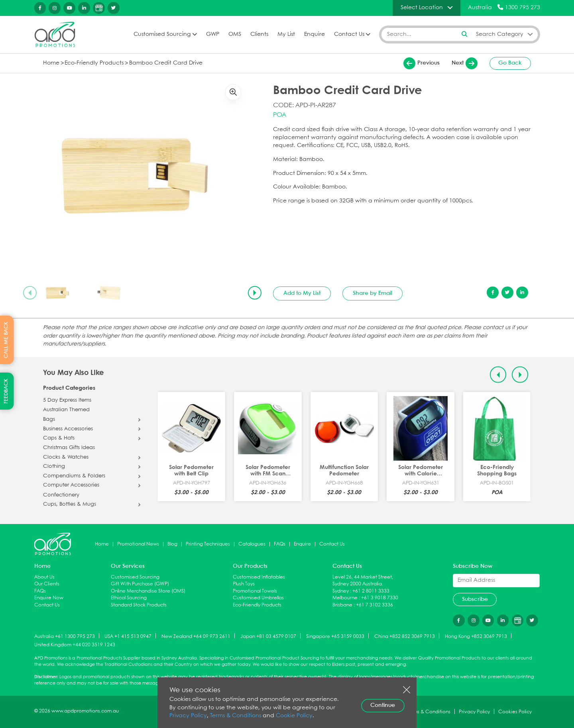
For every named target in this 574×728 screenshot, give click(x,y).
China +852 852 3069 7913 (405, 636)
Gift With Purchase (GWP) (140, 584)
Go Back (510, 63)
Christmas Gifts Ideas (69, 448)
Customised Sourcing (162, 34)
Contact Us (349, 34)
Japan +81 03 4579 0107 (268, 636)
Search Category (500, 34)
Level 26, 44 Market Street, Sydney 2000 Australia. (363, 581)
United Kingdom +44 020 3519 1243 (75, 645)
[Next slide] (255, 293)
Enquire (315, 34)
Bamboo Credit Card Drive (166, 63)
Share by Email (373, 293)
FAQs (280, 544)
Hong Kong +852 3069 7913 (476, 636)
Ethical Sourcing (129, 598)
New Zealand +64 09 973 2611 (196, 636)
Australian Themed (66, 410)
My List (286, 34)
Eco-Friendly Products (94, 63)
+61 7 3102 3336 (374, 605)
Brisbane (342, 605)
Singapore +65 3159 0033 (335, 636)
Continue (383, 705)
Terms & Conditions (236, 716)
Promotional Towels (255, 591)
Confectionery (61, 495)
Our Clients (47, 584)
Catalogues (252, 544)
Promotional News (138, 544)
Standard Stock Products (139, 605)
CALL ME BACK (6, 340)
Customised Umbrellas (258, 598)
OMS (235, 34)
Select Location (422, 8)
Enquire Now (49, 598)
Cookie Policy (294, 716)
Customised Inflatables (259, 577)
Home (51, 63)
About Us (44, 577)
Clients (259, 34)
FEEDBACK (6, 391)
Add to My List (302, 293)
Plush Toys (244, 584)
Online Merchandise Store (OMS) (148, 591)
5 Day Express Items (67, 400)
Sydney (341, 591)
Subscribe (475, 599)
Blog (172, 544)
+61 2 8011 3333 (371, 591)
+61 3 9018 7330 (380, 598)
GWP (213, 34)
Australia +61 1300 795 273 (65, 636)
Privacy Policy (188, 716)
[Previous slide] (30, 293)
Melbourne (345, 598)
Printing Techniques (208, 544)
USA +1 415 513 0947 (128, 636)
